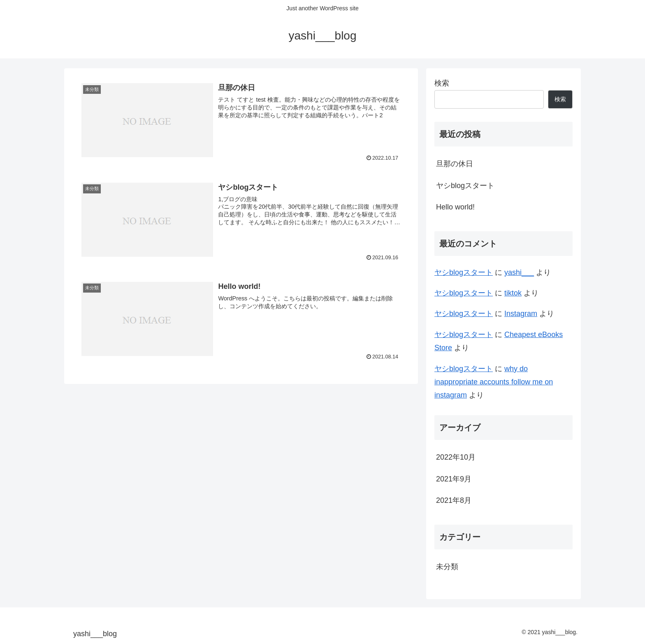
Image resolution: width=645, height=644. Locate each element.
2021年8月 (454, 500)
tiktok (513, 293)
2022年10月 (456, 457)
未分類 (447, 567)
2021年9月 (454, 479)
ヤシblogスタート (465, 186)
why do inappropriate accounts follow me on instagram (494, 382)
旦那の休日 (455, 164)
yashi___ (519, 272)
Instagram (521, 314)
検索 (442, 83)
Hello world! (455, 207)
